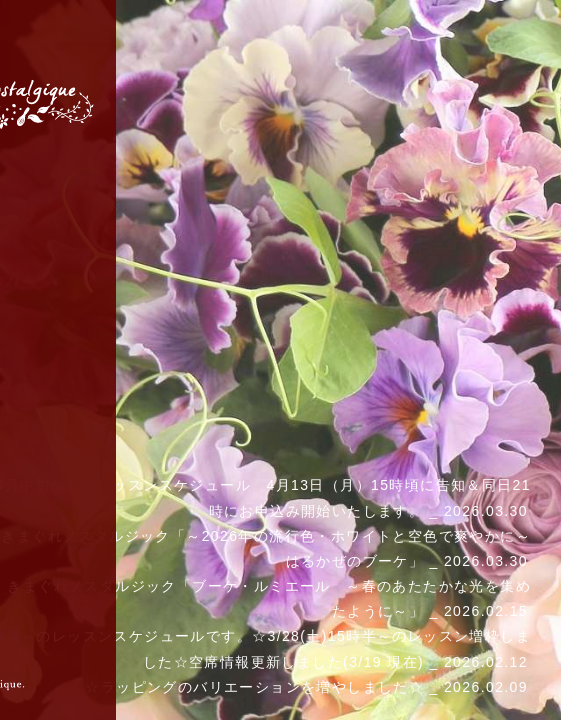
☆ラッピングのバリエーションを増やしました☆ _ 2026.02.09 (306, 687)
